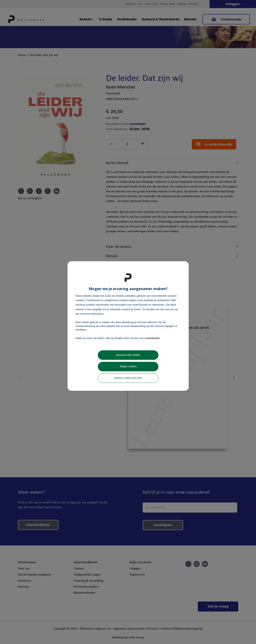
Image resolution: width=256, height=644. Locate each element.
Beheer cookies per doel (128, 378)
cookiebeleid (152, 338)
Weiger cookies (128, 367)
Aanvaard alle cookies (128, 355)
